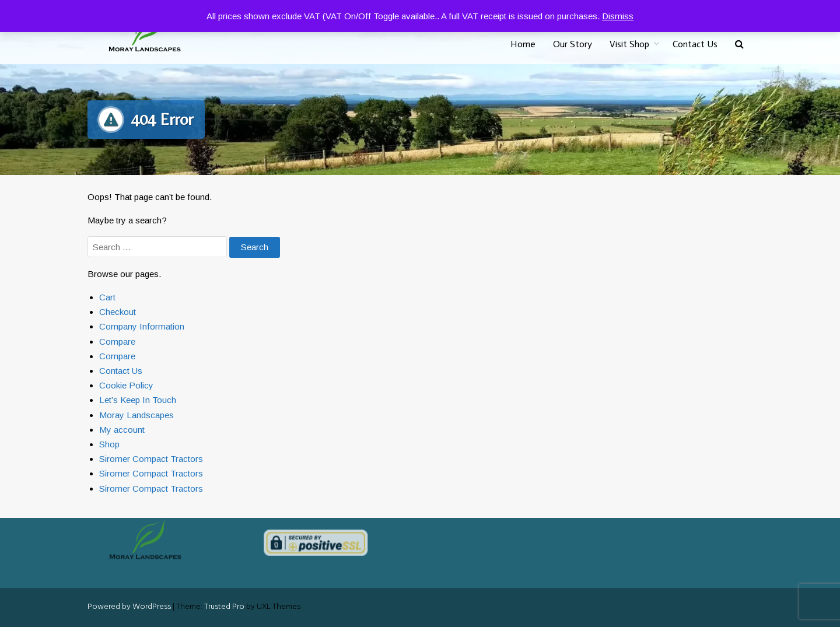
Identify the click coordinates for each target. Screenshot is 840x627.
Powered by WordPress (129, 607)
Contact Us (695, 44)
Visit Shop (629, 44)
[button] (739, 45)
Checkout (118, 312)
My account (122, 430)
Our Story (573, 44)
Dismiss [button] (618, 16)
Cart (107, 297)
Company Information (142, 326)
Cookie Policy (126, 385)
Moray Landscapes (136, 415)
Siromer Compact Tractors (151, 459)
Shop (109, 444)
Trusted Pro (224, 607)
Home (523, 44)
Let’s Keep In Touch (138, 400)
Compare (117, 341)
